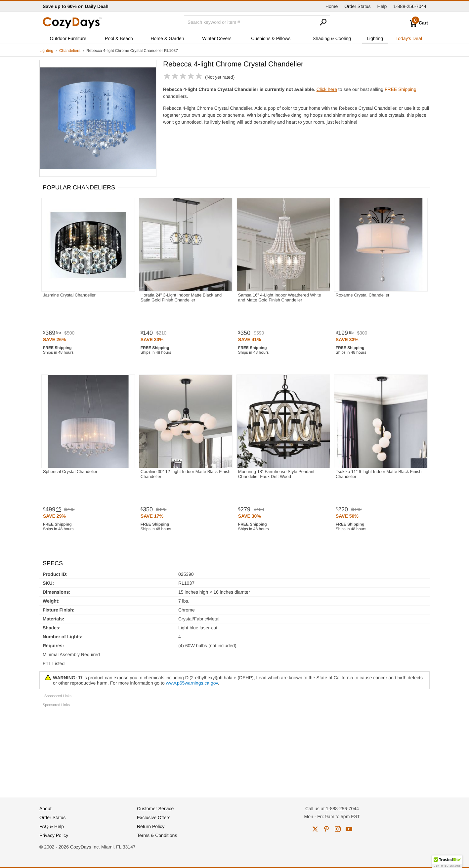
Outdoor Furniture (68, 38)
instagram (338, 829)
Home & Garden (167, 38)
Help (382, 6)
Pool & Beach (119, 38)
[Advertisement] (234, 749)
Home (332, 6)
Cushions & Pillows (271, 38)
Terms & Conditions (157, 835)
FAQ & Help (52, 826)
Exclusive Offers (154, 817)
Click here (327, 89)
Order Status (357, 6)
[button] (447, 862)
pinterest (326, 829)
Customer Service (155, 809)
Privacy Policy (54, 835)
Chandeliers (70, 51)
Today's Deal (409, 38)
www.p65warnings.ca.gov (192, 683)
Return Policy (151, 826)
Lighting (375, 38)
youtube (349, 829)
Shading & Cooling (332, 38)
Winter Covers (217, 38)
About (45, 809)
